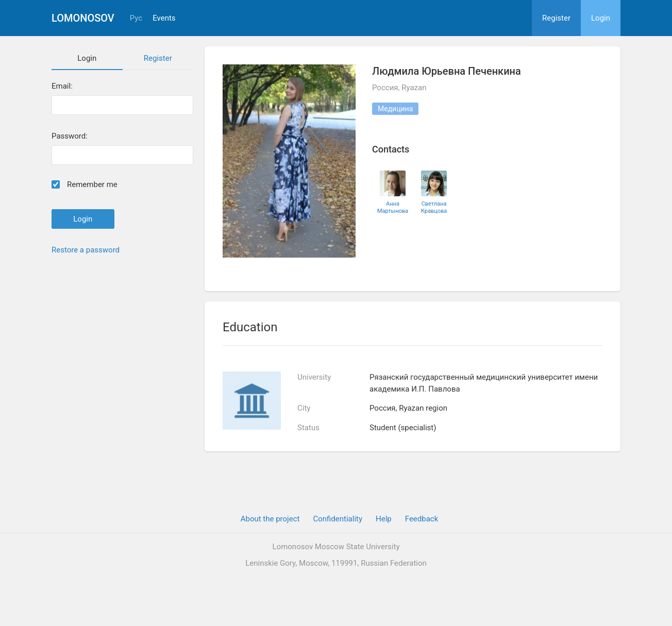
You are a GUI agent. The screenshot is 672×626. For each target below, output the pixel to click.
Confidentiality (338, 519)
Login (601, 18)
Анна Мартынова (393, 207)
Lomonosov (83, 18)
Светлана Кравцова (434, 207)
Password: (70, 136)
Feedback (422, 519)
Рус (136, 18)
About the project (270, 519)
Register (556, 18)
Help (384, 519)
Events (164, 18)
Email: (62, 86)
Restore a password (86, 250)
